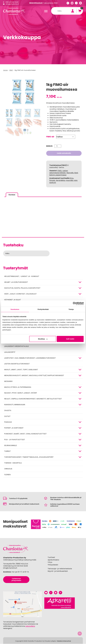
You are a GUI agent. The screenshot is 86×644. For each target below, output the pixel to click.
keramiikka (60, 180)
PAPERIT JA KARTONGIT (14, 428)
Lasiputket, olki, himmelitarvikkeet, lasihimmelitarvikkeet (30, 358)
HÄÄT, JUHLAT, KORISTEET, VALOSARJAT (20, 294)
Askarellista (30, 626)
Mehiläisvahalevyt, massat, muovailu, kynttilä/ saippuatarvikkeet (34, 376)
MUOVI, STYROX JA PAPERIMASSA (18, 387)
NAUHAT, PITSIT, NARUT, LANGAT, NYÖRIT (21, 393)
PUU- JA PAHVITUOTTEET (15, 440)
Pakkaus (8, 422)
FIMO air (50, 137)
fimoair (52, 180)
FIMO (11, 70)
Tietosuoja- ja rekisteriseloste (60, 569)
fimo (72, 178)
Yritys (50, 562)
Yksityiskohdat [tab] (43, 309)
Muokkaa (43, 339)
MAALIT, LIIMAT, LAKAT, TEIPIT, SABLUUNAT (21, 370)
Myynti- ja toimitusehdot (58, 571)
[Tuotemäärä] (58, 146)
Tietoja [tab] (71, 309)
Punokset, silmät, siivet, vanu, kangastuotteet (25, 434)
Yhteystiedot (53, 565)
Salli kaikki (70, 339)
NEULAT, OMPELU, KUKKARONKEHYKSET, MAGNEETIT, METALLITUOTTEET (33, 399)
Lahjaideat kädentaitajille (16, 346)
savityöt (53, 183)
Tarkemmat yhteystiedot (16, 580)
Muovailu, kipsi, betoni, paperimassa (64, 174)
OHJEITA (8, 411)
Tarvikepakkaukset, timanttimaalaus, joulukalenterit (29, 457)
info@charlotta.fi (12, 4)
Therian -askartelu (13, 463)
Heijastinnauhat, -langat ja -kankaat (22, 276)
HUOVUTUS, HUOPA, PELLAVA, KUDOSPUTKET (22, 288)
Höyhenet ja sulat (13, 300)
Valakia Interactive (64, 641)
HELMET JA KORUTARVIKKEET (16, 282)
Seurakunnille (11, 446)
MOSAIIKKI (8, 381)
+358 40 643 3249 (12, 2)
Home (5, 70)
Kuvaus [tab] (12, 195)
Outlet (7, 416)
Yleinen (7, 475)
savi (76, 180)
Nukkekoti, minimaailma (15, 405)
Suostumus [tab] (15, 309)
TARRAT (7, 451)
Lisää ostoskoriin (64, 153)
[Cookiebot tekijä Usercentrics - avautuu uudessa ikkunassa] (74, 304)
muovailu (70, 180)
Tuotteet (51, 557)
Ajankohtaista (53, 560)
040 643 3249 (22, 566)
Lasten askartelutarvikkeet (17, 364)
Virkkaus (8, 469)
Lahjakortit (10, 352)
